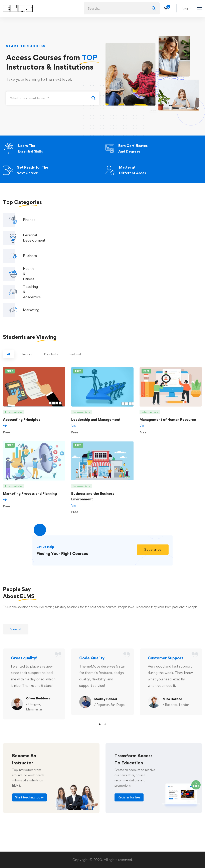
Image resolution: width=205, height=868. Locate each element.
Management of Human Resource (168, 370)
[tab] (9, 305)
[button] (153, 500)
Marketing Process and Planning (30, 444)
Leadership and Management (96, 370)
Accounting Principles (22, 370)
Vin (5, 377)
